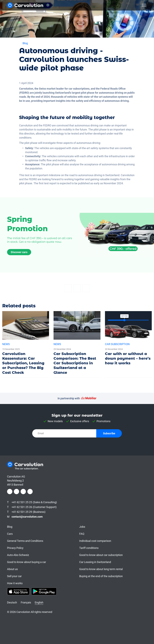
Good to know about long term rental (101, 569)
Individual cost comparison (95, 541)
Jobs (82, 527)
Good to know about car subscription (101, 555)
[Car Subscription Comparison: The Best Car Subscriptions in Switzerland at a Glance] (77, 344)
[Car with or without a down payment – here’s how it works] (128, 340)
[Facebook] (68, 288)
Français (26, 602)
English (39, 602)
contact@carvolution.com (27, 517)
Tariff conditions (89, 548)
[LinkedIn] (23, 492)
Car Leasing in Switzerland (95, 562)
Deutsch (12, 602)
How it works (15, 583)
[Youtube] (30, 492)
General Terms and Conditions (25, 541)
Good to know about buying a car (27, 562)
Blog (10, 527)
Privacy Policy (15, 548)
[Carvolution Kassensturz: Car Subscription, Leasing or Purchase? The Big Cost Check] (26, 344)
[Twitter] (77, 288)
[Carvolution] (25, 5)
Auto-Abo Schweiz (18, 555)
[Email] (86, 288)
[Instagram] (16, 492)
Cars (10, 534)
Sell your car (14, 576)
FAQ (82, 534)
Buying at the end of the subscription (101, 576)
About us (12, 569)
